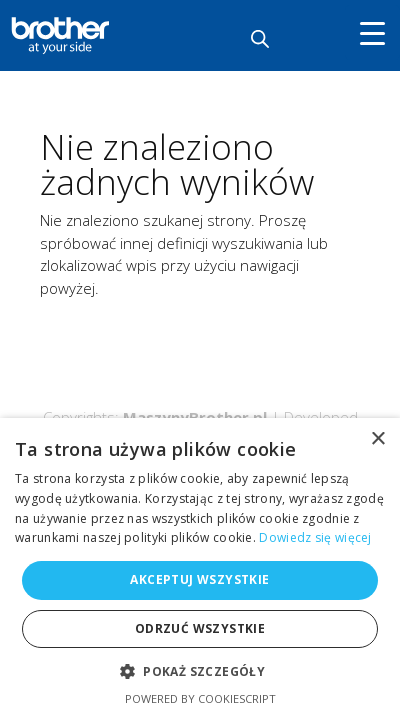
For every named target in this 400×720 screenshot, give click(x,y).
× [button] (377, 439)
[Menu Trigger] (372, 32)
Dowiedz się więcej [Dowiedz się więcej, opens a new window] (315, 537)
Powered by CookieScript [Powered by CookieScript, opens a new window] (200, 698)
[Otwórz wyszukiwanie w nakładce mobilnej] (260, 38)
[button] (200, 672)
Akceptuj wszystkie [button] (199, 579)
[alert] (200, 569)
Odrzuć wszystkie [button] (200, 628)
